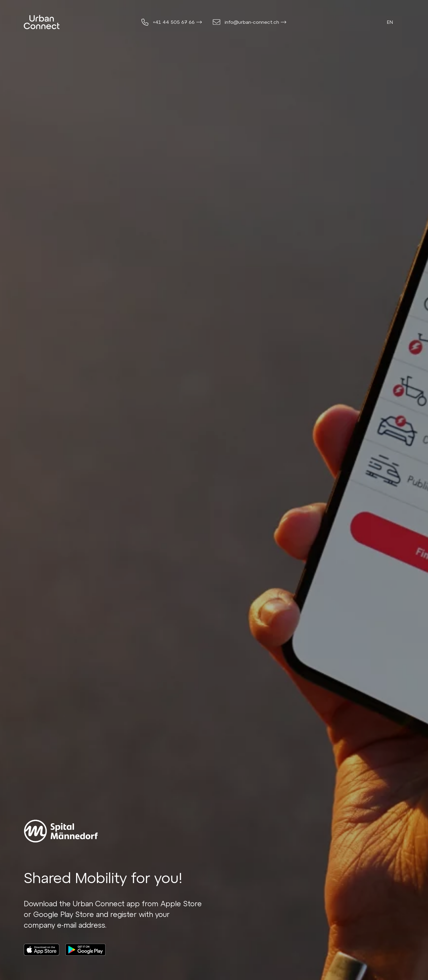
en (390, 22)
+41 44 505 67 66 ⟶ (177, 22)
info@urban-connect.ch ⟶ (256, 22)
